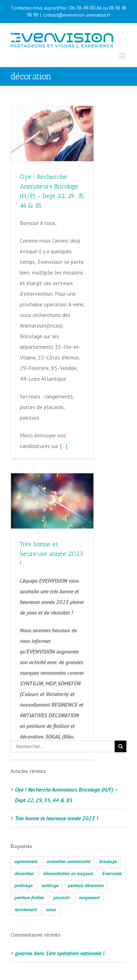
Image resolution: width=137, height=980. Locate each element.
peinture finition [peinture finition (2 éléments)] (29, 878)
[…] (64, 446)
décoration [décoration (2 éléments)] (24, 854)
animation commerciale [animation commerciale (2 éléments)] (68, 842)
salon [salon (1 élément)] (51, 890)
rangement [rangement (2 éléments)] (89, 878)
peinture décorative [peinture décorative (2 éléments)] (86, 866)
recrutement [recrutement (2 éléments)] (26, 890)
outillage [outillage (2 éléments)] (50, 866)
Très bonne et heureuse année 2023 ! (51, 548)
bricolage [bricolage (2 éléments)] (108, 842)
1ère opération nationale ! (75, 934)
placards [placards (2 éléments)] (62, 878)
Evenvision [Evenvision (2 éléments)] (112, 854)
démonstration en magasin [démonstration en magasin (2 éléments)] (68, 854)
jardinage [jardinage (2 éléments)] (24, 866)
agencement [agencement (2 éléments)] (26, 842)
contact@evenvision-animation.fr (77, 15)
